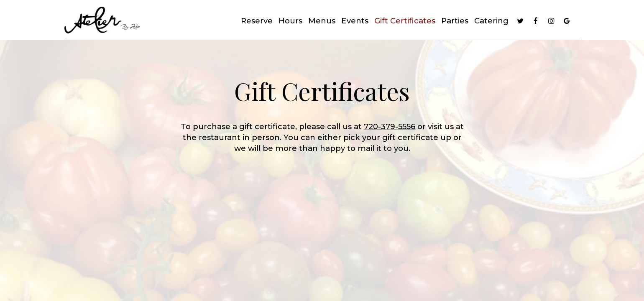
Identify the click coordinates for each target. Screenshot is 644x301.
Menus (322, 21)
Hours (290, 21)
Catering (491, 21)
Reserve (257, 21)
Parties (455, 21)
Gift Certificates (405, 21)
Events (355, 21)
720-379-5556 (390, 126)
